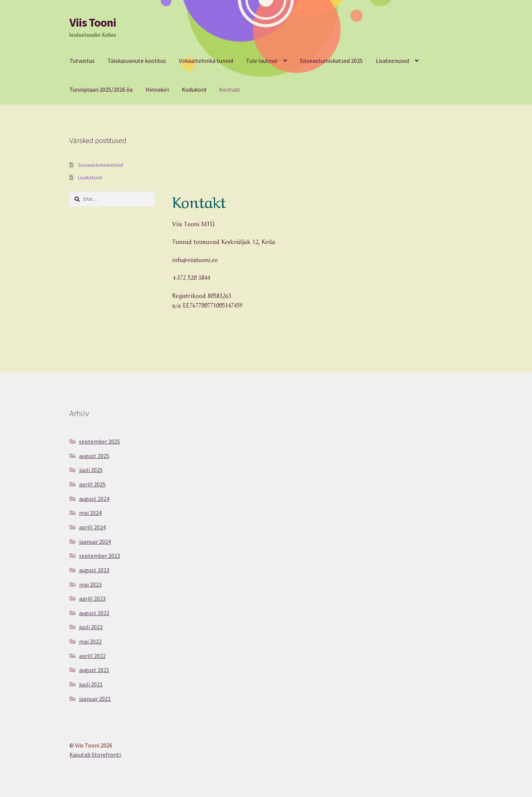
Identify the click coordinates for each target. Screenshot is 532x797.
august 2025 (94, 456)
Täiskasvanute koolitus (137, 61)
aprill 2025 (92, 484)
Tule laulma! (262, 61)
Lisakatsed (90, 177)
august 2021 (94, 670)
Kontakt (230, 89)
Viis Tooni (93, 23)
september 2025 (100, 441)
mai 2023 (90, 584)
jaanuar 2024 (95, 542)
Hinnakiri (157, 89)
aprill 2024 (92, 527)
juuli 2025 (91, 470)
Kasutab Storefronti (95, 754)
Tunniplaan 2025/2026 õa (101, 89)
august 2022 (94, 613)
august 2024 (94, 499)
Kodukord (194, 89)
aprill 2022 (92, 656)
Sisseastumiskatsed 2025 (331, 61)
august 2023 (94, 570)
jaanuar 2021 (95, 699)
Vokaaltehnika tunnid (206, 61)
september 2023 (100, 556)
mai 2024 (90, 513)
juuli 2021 (91, 684)
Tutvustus (82, 61)
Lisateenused (392, 61)
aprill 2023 (92, 598)
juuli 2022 (91, 627)
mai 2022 (90, 641)
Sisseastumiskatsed (100, 165)
